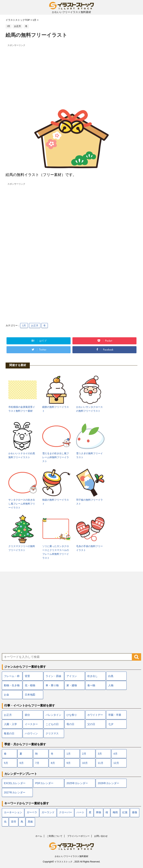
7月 (37, 763)
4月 (115, 754)
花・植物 (30, 685)
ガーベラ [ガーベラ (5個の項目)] (32, 813)
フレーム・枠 (12, 676)
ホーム (39, 836)
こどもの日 (52, 724)
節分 (27, 715)
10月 (85, 763)
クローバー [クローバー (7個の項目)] (66, 813)
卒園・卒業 (115, 715)
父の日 (91, 724)
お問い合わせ (101, 836)
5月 (6, 763)
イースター (31, 724)
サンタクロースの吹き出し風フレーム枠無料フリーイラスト (22, 504)
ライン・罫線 (53, 676)
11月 (101, 763)
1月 (24, 325)
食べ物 (91, 685)
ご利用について (55, 836)
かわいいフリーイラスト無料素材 (71, 856)
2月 (84, 754)
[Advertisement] (71, 74)
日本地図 (30, 695)
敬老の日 (9, 733)
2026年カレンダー (108, 783)
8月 (53, 763)
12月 (116, 763)
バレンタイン (53, 715)
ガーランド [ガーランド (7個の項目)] (48, 813)
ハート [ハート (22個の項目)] (80, 813)
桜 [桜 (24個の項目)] (107, 813)
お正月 (35, 325)
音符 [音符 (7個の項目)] (14, 822)
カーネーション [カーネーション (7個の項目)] (13, 813)
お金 (7, 695)
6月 (22, 763)
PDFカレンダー (44, 783)
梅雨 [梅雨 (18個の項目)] (115, 813)
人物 (111, 685)
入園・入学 (10, 724)
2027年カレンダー (15, 792)
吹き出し (93, 676)
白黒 (111, 676)
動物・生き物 (12, 685)
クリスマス (52, 733)
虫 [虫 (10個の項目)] (5, 822)
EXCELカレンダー (15, 783)
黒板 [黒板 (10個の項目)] (30, 822)
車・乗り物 (52, 685)
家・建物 (72, 685)
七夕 (111, 724)
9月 (69, 763)
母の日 (70, 724)
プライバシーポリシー (78, 836)
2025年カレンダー (77, 783)
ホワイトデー (95, 715)
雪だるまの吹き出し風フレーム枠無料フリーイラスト (56, 457)
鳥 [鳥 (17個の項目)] (22, 822)
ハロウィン (31, 733)
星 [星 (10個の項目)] (90, 813)
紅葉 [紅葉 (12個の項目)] (125, 813)
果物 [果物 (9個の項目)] (98, 813)
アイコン (72, 676)
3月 (100, 754)
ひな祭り (72, 715)
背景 (27, 676)
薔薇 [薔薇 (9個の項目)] (135, 813)
